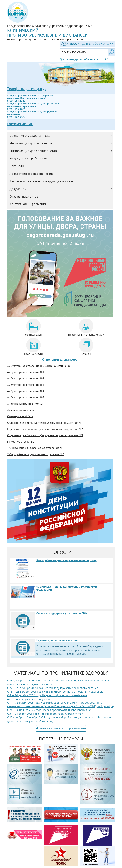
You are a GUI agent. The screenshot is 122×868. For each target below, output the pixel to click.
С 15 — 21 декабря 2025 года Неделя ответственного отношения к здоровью (55, 692)
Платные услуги (34, 354)
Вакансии (17, 166)
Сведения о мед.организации (32, 136)
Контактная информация (28, 204)
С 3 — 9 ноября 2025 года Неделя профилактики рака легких (45, 714)
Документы (18, 189)
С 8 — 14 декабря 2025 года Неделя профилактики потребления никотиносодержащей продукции (47, 697)
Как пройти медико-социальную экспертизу (67, 560)
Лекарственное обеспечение (31, 174)
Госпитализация (34, 335)
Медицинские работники (28, 158)
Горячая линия (20, 124)
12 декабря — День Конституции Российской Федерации (67, 588)
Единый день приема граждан (57, 640)
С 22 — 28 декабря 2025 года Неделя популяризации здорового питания (53, 688)
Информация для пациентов (31, 143)
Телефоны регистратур (27, 89)
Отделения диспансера (60, 359)
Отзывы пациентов (24, 196)
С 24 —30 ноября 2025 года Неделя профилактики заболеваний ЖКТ (50, 710)
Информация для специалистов (33, 151)
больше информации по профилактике (61, 728)
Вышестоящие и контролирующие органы (41, 181)
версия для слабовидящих (86, 44)
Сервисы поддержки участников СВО (62, 613)
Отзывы (86, 354)
